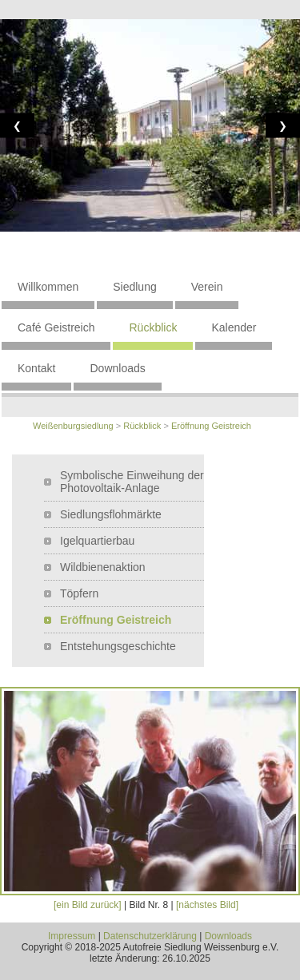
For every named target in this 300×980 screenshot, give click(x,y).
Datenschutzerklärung (150, 936)
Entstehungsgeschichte (118, 646)
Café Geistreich (56, 327)
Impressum (72, 936)
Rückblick (153, 327)
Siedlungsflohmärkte (111, 514)
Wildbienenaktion (103, 567)
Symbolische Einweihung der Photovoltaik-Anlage (132, 482)
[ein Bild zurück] (88, 905)
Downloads (117, 368)
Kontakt (36, 368)
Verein (207, 287)
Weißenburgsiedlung (73, 426)
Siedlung (135, 287)
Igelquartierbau (97, 541)
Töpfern (79, 593)
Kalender (234, 327)
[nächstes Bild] (207, 905)
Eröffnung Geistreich (211, 426)
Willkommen (48, 287)
